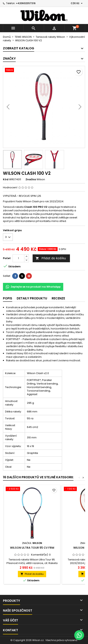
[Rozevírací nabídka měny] (77, 3)
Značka (31, 179)
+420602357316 (26, 3)
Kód (6, 179)
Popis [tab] (8, 298)
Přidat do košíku (51, 258)
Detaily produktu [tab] (32, 298)
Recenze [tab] (58, 298)
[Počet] (18, 258)
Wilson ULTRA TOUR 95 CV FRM (32, 548)
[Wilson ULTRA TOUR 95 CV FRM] (32, 489)
